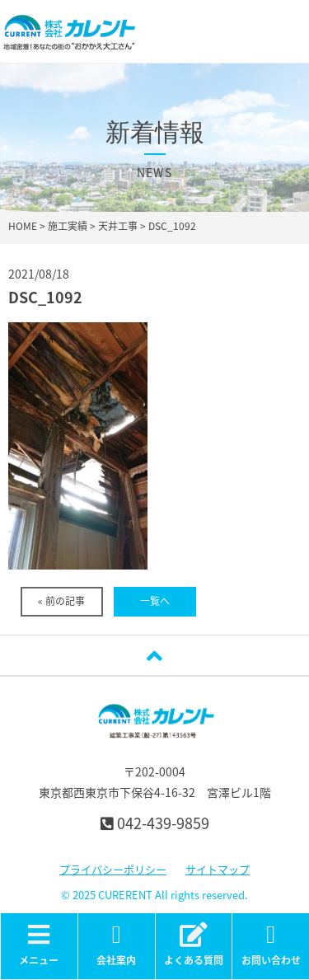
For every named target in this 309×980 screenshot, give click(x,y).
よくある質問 (194, 945)
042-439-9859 (155, 823)
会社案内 (117, 945)
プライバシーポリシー (113, 869)
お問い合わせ (271, 945)
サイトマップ (218, 869)
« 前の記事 (61, 601)
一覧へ (155, 601)
